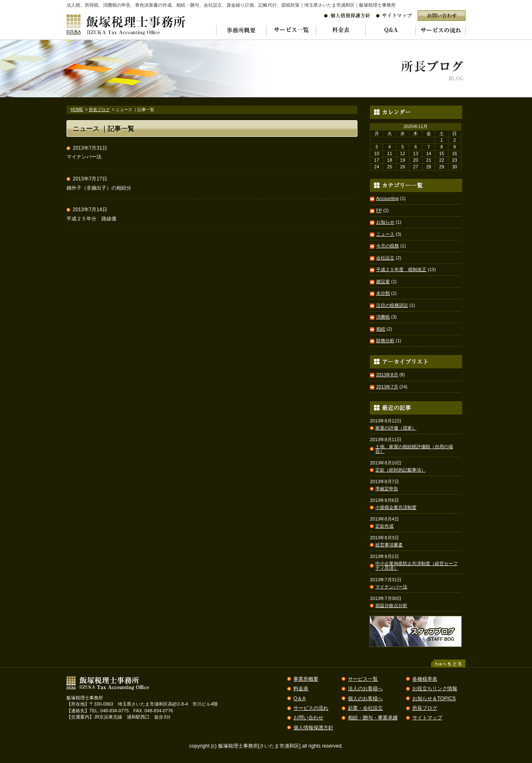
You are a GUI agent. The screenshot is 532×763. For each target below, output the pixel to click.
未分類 (383, 293)
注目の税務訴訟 (392, 305)
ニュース (385, 234)
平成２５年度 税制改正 (401, 269)
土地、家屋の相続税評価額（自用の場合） (414, 449)
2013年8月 (387, 375)
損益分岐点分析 (391, 606)
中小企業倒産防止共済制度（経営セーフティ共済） (416, 566)
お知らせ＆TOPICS (434, 699)
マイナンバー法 (84, 157)
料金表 (301, 689)
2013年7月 (387, 387)
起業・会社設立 (365, 708)
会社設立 (385, 258)
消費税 (383, 317)
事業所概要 (306, 679)
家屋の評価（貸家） (396, 428)
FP (379, 210)
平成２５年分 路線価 (91, 219)
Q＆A (299, 699)
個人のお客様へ (365, 699)
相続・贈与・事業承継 (373, 718)
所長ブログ (99, 110)
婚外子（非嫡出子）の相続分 (99, 188)
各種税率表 (425, 679)
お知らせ (385, 222)
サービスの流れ (311, 708)
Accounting (387, 198)
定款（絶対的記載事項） (400, 470)
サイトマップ (427, 718)
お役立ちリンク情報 (435, 689)
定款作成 (384, 526)
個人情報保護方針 (313, 728)
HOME (77, 110)
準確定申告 (387, 489)
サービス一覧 (363, 679)
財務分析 (385, 341)
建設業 (383, 281)
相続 (381, 329)
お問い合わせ (308, 718)
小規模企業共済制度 (396, 507)
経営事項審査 (389, 545)
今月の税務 (388, 246)
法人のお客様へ (365, 689)
